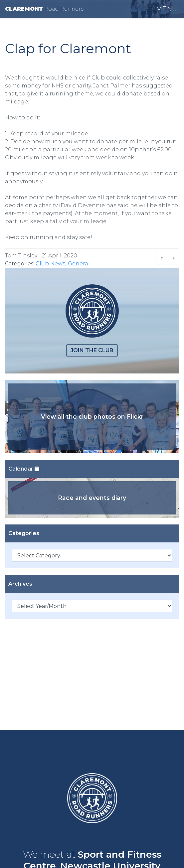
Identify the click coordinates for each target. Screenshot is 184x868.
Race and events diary (92, 498)
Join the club (92, 350)
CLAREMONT (44, 9)
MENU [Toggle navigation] (163, 9)
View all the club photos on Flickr (92, 417)
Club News (50, 264)
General (79, 264)
